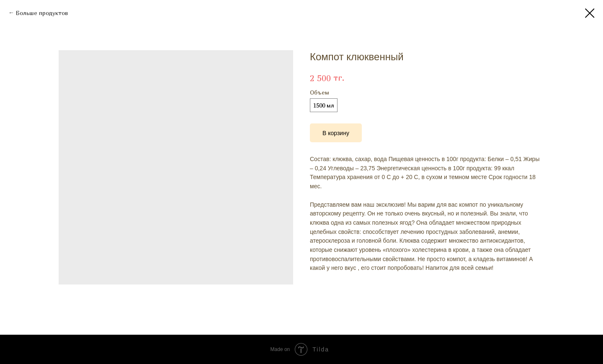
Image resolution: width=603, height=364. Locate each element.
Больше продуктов (42, 13)
